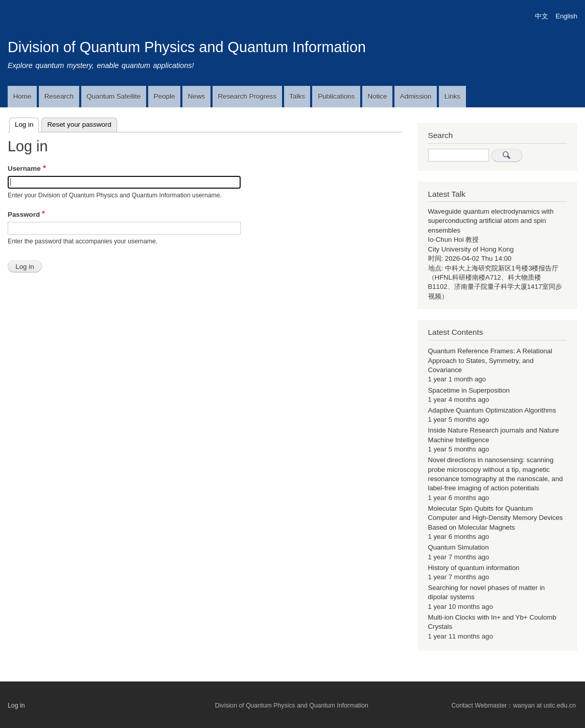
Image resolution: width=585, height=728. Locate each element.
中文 (542, 16)
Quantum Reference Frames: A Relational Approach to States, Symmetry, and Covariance (490, 360)
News (196, 96)
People (165, 96)
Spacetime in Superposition (469, 390)
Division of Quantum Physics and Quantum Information (187, 47)
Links (452, 96)
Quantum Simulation (459, 547)
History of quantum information (474, 568)
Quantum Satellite (113, 96)
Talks (297, 96)
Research (59, 96)
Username (24, 168)
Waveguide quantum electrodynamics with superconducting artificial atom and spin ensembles (491, 221)
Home (22, 96)
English (567, 16)
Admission (416, 96)
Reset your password (79, 124)
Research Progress (247, 96)
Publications (336, 96)
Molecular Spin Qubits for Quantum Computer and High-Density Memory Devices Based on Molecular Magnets (496, 518)
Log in (27, 123)
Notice (378, 96)
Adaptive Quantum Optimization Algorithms (492, 410)
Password (24, 214)
